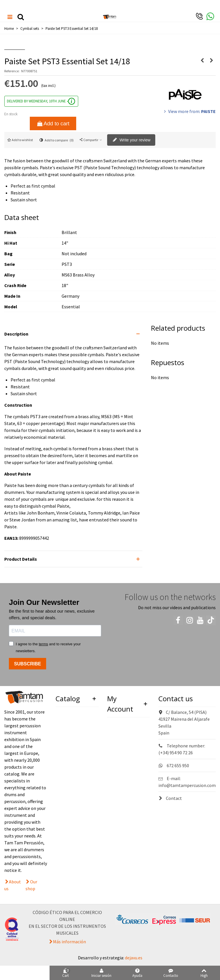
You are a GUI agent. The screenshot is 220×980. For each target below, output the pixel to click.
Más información (69, 942)
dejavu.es (134, 958)
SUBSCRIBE (27, 664)
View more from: (189, 111)
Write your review (131, 140)
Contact (170, 798)
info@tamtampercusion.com (187, 785)
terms (43, 644)
